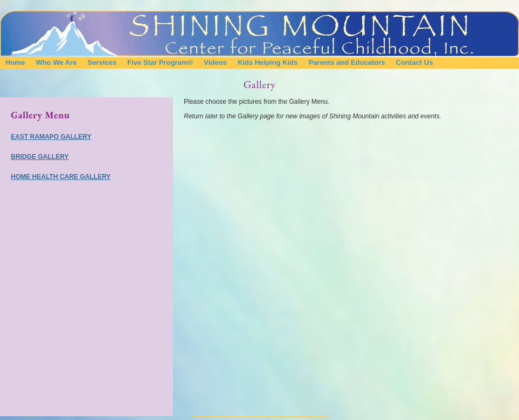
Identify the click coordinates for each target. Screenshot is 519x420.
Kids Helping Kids (267, 62)
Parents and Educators (347, 62)
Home (15, 62)
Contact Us (414, 62)
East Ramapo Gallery (51, 137)
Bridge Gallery (40, 157)
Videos (215, 62)
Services (102, 62)
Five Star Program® (160, 62)
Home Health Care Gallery (61, 177)
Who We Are (56, 62)
